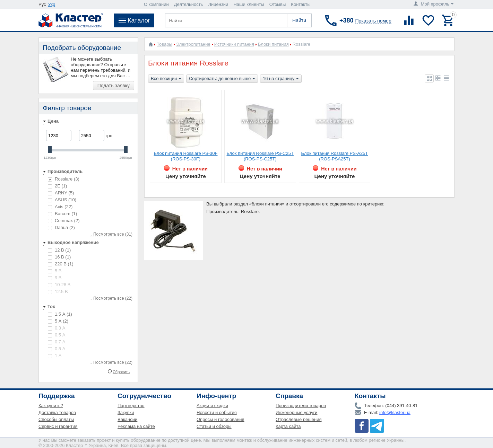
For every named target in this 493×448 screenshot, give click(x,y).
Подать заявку (114, 86)
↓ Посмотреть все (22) (111, 298)
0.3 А (57, 328)
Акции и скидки (212, 406)
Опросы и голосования (220, 419)
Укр (52, 4)
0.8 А (57, 349)
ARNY (61, 193)
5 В (55, 271)
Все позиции (166, 79)
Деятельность (189, 4)
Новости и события (217, 412)
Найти (299, 20)
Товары (165, 44)
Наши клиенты (249, 4)
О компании (156, 4)
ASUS (62, 200)
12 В (59, 250)
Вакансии (127, 419)
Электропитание (193, 44)
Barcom (62, 214)
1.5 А (60, 314)
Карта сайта (288, 426)
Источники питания (234, 44)
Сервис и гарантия (58, 426)
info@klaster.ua (395, 412)
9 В (55, 278)
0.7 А (57, 342)
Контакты (301, 4)
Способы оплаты (56, 419)
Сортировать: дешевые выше (222, 79)
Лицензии (218, 4)
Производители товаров (301, 406)
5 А (58, 321)
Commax (64, 221)
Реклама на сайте (136, 426)
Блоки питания (273, 44)
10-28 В (59, 285)
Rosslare (64, 179)
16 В (59, 257)
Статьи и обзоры (214, 426)
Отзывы (278, 4)
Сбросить (121, 371)
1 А (55, 356)
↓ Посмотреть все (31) (111, 234)
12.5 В (58, 292)
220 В (60, 264)
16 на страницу (281, 79)
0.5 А (57, 335)
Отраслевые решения (299, 419)
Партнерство (131, 406)
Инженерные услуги (296, 412)
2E (57, 186)
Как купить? (51, 406)
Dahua (61, 227)
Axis (60, 207)
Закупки (126, 412)
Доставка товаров (57, 412)
